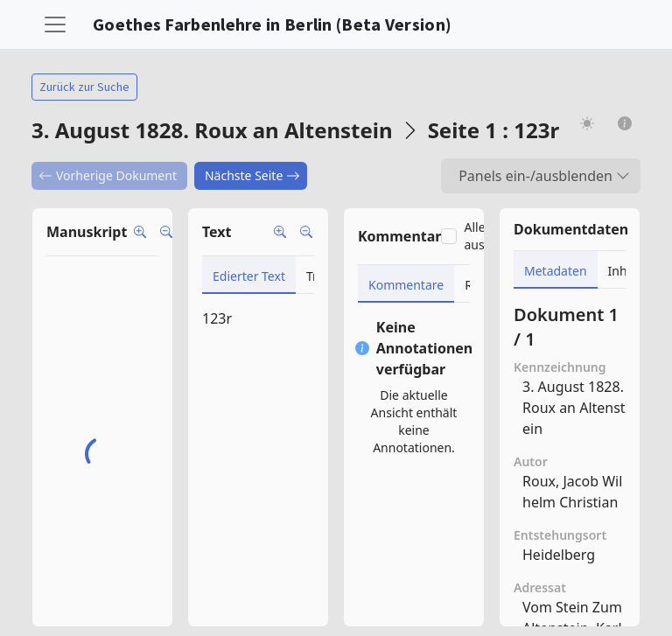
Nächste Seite (252, 175)
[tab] (249, 275)
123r (217, 318)
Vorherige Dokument (108, 175)
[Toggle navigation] (55, 24)
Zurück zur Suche (84, 87)
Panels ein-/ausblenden (544, 176)
